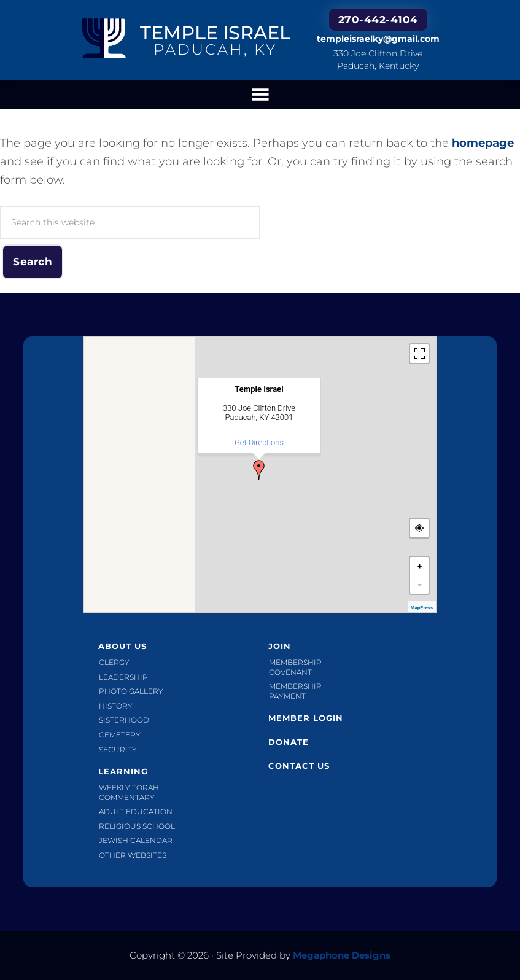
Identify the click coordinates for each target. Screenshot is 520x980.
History (116, 706)
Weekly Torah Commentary (129, 792)
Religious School (137, 826)
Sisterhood (124, 720)
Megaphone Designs (342, 955)
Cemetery (120, 735)
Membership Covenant (295, 667)
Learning (123, 771)
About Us (122, 646)
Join (280, 646)
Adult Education (136, 811)
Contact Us (299, 766)
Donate (289, 742)
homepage (483, 143)
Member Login (306, 718)
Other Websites (133, 855)
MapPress (422, 608)
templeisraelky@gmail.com (378, 39)
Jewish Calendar (136, 840)
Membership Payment (295, 691)
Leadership (123, 677)
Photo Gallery (131, 691)
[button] (259, 470)
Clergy (114, 662)
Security (118, 749)
